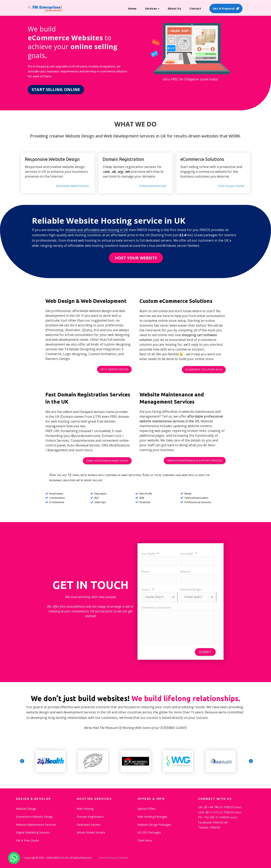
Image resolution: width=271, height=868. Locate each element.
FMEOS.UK (220, 822)
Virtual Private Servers (91, 832)
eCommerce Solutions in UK (204, 369)
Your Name (150, 554)
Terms (102, 858)
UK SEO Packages (149, 832)
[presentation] (22, 761)
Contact (195, 8)
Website (185, 572)
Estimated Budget (191, 590)
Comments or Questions (156, 607)
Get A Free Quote (27, 840)
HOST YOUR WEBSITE (136, 258)
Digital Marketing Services (33, 832)
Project (148, 590)
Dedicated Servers (89, 825)
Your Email (189, 554)
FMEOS (215, 827)
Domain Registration (90, 817)
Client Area (145, 840)
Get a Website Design (114, 369)
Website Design (26, 809)
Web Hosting (85, 809)
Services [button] (151, 8)
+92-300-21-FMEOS (220, 817)
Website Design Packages (154, 825)
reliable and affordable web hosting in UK (96, 230)
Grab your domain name (107, 461)
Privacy (112, 858)
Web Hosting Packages (153, 817)
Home (132, 8)
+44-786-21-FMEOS (225, 807)
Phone (146, 572)
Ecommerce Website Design (34, 817)
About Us (174, 8)
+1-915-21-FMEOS (225, 812)
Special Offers (147, 809)
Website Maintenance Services (195, 460)
